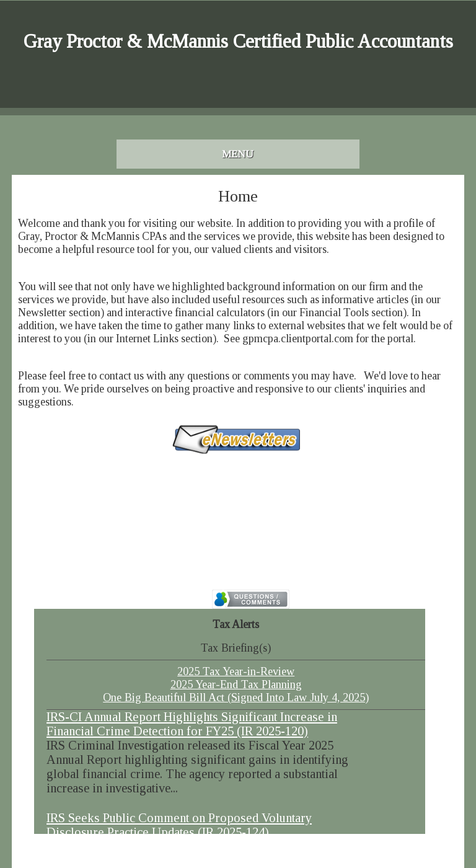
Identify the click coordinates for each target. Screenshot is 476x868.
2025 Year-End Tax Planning (236, 684)
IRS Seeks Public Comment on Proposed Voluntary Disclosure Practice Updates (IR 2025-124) (179, 825)
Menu (238, 154)
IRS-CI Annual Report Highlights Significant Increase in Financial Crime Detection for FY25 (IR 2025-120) (192, 724)
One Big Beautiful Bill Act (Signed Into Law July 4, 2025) (236, 697)
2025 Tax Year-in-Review (236, 671)
